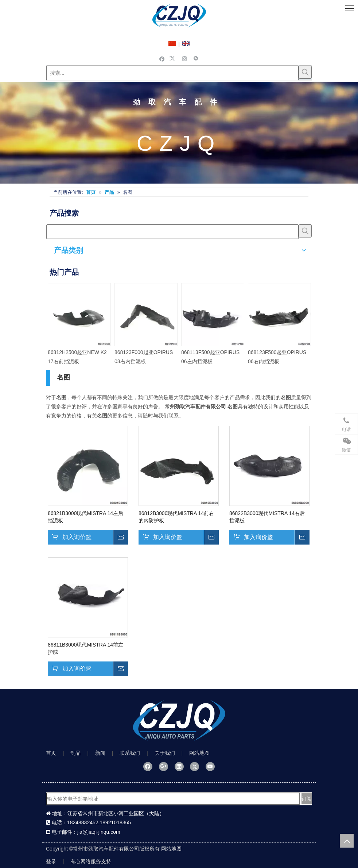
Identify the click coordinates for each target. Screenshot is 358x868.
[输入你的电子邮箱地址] (173, 799)
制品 (75, 753)
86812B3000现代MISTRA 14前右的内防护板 (176, 517)
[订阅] (307, 799)
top (347, 841)
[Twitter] (173, 58)
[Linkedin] (179, 766)
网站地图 (199, 753)
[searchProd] (172, 232)
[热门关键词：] (305, 72)
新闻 (100, 753)
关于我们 (165, 753)
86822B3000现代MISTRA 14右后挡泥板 (267, 517)
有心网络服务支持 (91, 861)
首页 (51, 753)
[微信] (196, 58)
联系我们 (130, 753)
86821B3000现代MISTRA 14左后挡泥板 (85, 517)
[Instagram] (185, 58)
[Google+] (164, 766)
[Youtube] (210, 766)
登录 (51, 861)
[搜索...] (172, 73)
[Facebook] (162, 58)
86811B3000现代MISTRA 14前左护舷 (85, 648)
